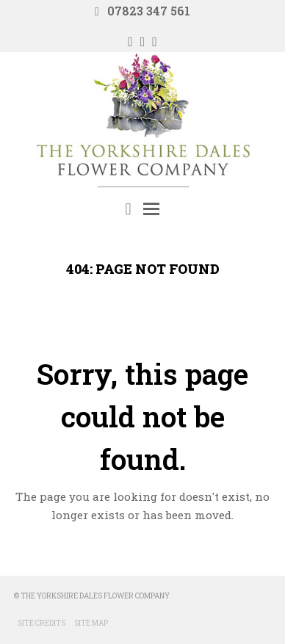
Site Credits (42, 623)
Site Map (91, 623)
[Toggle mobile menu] (151, 209)
